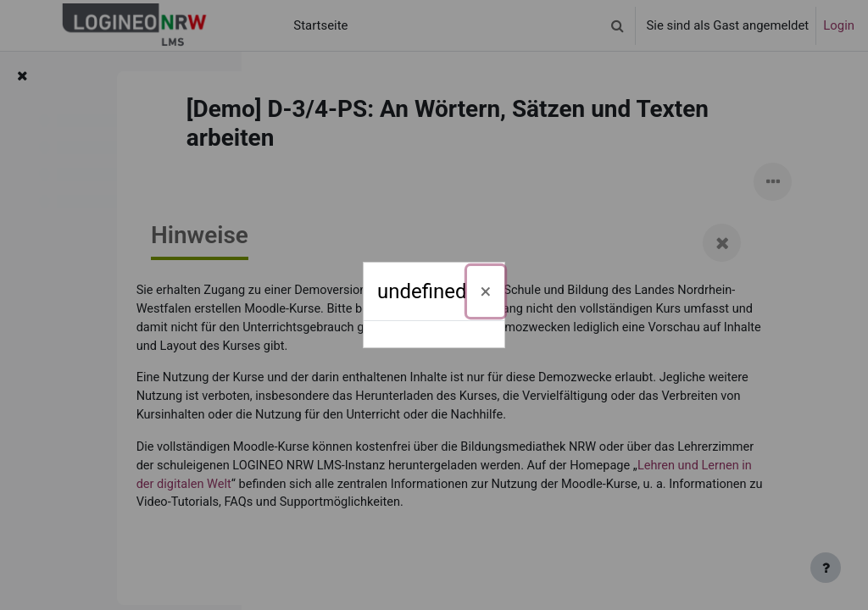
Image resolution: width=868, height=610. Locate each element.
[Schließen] (486, 291)
